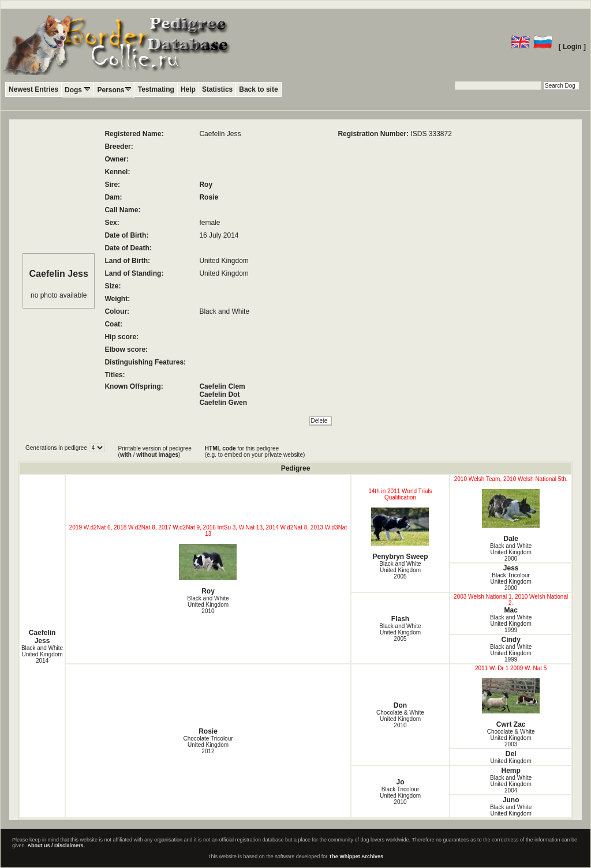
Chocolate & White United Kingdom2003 (511, 738)
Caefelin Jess (42, 637)
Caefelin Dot (219, 394)
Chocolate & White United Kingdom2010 (400, 719)
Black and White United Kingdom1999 (511, 624)
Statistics (217, 89)
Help (188, 89)
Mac (510, 610)
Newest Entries (33, 89)
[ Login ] (572, 47)
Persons (114, 90)
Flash (400, 619)
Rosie (209, 197)
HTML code (220, 448)
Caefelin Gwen (223, 403)
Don (400, 705)
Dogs (78, 90)
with (126, 455)
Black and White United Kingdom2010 (208, 605)
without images (157, 455)
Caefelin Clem (222, 386)
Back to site (258, 89)
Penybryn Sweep (400, 534)
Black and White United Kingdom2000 (511, 552)
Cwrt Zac (511, 703)
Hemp (510, 771)
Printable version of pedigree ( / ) (155, 452)
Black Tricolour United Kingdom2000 (511, 582)
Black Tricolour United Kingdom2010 (400, 796)
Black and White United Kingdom (511, 810)
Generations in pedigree (57, 448)
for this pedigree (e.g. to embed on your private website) (255, 452)
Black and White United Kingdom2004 (511, 784)
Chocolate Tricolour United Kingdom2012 (208, 745)
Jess (511, 568)
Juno (511, 800)
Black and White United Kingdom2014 (42, 654)
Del (511, 754)
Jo (400, 782)
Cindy (510, 640)
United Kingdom (511, 761)
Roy (206, 185)
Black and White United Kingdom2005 (400, 570)
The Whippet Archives (356, 856)
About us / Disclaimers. (57, 846)
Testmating (156, 89)
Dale (511, 516)
